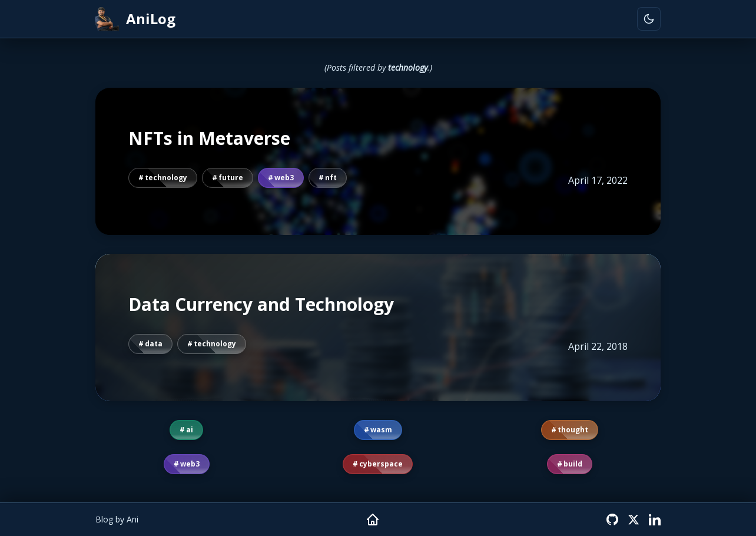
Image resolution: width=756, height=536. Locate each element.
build (573, 464)
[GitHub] (612, 520)
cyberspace (381, 464)
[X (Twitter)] (634, 520)
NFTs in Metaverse (209, 138)
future (231, 178)
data (154, 344)
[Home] (373, 520)
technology (166, 178)
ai (190, 430)
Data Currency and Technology (261, 305)
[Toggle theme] (649, 19)
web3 (284, 178)
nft (331, 178)
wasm (381, 430)
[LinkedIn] (655, 520)
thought (573, 430)
